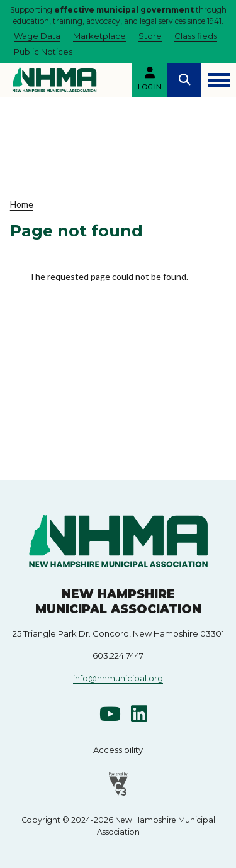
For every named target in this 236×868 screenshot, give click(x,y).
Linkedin (139, 714)
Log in (150, 86)
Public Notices (43, 52)
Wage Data (37, 36)
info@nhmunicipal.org (118, 678)
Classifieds (196, 36)
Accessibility (118, 750)
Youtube (110, 714)
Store (150, 36)
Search (184, 80)
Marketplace (99, 36)
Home (22, 204)
